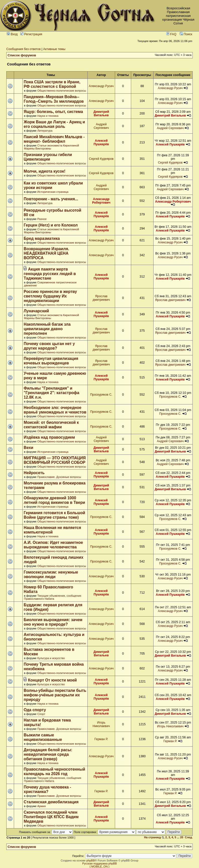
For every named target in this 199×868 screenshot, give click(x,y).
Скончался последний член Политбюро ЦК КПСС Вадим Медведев (51, 817)
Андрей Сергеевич (101, 126)
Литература (45, 131)
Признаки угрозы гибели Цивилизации (48, 157)
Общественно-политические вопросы (62, 91)
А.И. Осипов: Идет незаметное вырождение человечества (53, 545)
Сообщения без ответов (23, 49)
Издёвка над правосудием (49, 437)
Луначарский (36, 311)
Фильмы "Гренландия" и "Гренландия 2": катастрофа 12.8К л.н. (51, 393)
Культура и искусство (51, 658)
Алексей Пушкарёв (101, 142)
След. (189, 837)
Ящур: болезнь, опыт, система (53, 112)
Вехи (28, 448)
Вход (12, 34)
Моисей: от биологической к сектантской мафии (51, 425)
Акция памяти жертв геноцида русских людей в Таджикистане (50, 274)
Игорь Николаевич (101, 724)
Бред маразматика (42, 238)
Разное (42, 219)
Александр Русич (101, 86)
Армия (41, 806)
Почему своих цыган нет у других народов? (49, 346)
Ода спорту (35, 710)
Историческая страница (53, 192)
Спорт (41, 714)
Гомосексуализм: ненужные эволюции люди (51, 574)
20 (182, 837)
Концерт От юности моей (52, 680)
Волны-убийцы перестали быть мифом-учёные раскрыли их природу (55, 695)
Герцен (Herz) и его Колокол (51, 225)
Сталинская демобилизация (51, 802)
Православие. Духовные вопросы (59, 477)
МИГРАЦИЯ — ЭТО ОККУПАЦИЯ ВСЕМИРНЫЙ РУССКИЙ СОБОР (55, 460)
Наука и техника (48, 116)
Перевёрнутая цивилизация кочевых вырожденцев (51, 361)
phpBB (91, 860)
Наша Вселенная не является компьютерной (52, 530)
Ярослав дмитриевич (101, 298)
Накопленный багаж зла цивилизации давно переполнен (47, 329)
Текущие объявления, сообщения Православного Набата (53, 597)
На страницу (153, 837)
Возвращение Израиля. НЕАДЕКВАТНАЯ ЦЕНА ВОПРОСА (46, 253)
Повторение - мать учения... (51, 199)
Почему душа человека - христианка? (47, 789)
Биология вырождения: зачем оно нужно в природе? (53, 622)
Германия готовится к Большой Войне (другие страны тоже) (54, 515)
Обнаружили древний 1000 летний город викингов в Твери (54, 500)
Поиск (186, 34)
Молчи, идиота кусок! (44, 171)
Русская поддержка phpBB (99, 863)
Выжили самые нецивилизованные (43, 737)
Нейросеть (34, 473)
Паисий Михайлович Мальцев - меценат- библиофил (54, 139)
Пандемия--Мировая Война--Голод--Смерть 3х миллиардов (54, 99)
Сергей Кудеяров (101, 159)
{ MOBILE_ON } (100, 866)
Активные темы (54, 49)
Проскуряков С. (101, 395)
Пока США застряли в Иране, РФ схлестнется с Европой (52, 84)
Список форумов (22, 55)
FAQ (171, 34)
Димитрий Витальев (101, 114)
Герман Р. (101, 739)
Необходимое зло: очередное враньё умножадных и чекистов (55, 410)
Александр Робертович (101, 201)
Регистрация (31, 34)
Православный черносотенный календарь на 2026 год (54, 771)
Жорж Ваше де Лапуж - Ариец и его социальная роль (54, 124)
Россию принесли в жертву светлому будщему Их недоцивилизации (50, 296)
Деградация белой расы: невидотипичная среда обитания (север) (48, 754)
